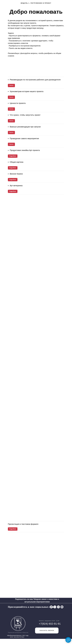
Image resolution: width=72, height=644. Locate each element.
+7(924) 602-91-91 (50, 629)
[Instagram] (20, 612)
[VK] (16, 612)
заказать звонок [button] (47, 636)
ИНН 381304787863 (17, 642)
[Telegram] (13, 612)
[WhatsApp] (9, 612)
